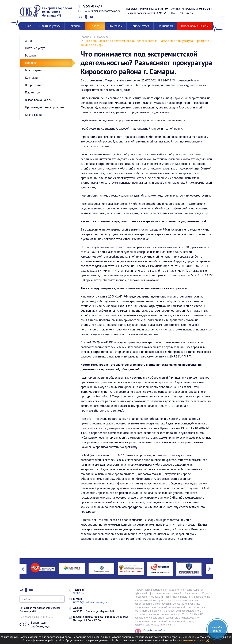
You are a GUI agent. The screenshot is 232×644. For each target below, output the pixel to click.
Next (209, 569)
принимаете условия (191, 640)
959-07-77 (91, 6)
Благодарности (35, 70)
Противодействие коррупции (45, 107)
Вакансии (75, 26)
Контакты (116, 26)
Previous (23, 569)
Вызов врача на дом (195, 26)
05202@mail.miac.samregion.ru (99, 11)
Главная (86, 37)
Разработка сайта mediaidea (154, 632)
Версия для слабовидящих (35, 625)
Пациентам (165, 26)
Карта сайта (33, 115)
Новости (95, 26)
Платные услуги (50, 26)
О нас (27, 26)
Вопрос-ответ (140, 26)
